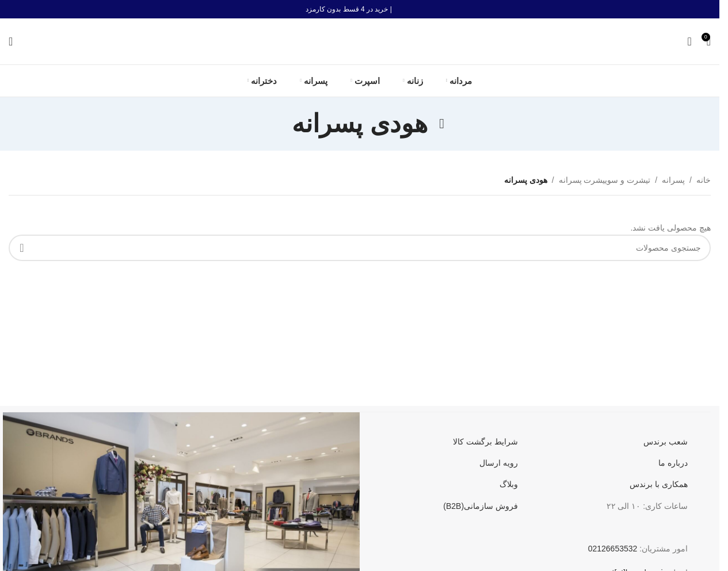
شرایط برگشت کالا (485, 442)
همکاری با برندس (659, 484)
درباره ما (673, 463)
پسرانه (673, 180)
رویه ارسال (499, 463)
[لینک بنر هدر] (360, 9)
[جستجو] (11, 41)
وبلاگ (509, 484)
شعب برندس (666, 442)
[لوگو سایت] (360, 41)
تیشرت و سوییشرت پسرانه (605, 180)
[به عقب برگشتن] (442, 124)
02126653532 (613, 549)
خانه (704, 180)
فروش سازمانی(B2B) (481, 506)
